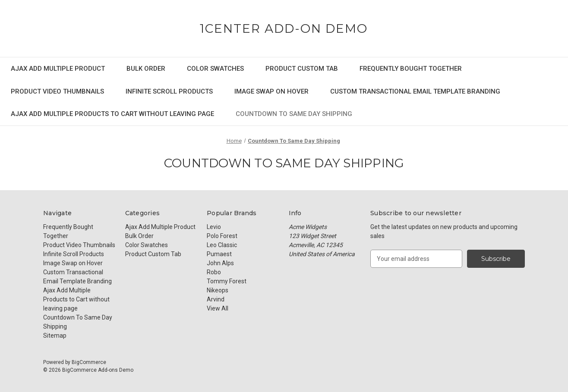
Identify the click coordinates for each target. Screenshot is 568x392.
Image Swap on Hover (271, 91)
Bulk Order (146, 69)
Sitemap (55, 336)
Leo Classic (222, 245)
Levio (214, 227)
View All (218, 308)
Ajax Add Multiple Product (58, 69)
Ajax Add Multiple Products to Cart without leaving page (112, 114)
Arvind (216, 299)
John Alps (220, 263)
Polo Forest (222, 236)
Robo (214, 272)
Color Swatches (215, 69)
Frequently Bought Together (411, 69)
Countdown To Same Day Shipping (294, 114)
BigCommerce (89, 362)
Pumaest (219, 254)
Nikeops (218, 290)
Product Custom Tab (302, 69)
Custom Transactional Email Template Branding (415, 91)
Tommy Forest (227, 281)
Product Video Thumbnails (57, 91)
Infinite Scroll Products (169, 91)
